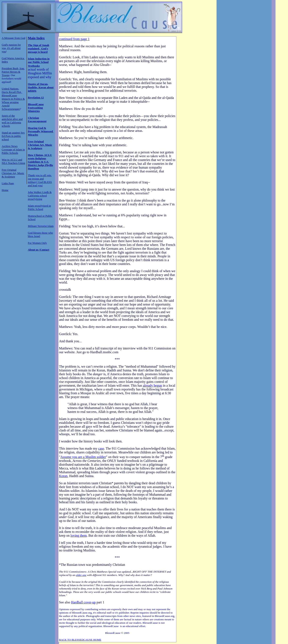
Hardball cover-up (83, 602)
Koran (63, 476)
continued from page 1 (74, 39)
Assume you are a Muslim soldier (83, 457)
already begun (152, 385)
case (101, 448)
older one (81, 575)
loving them (79, 536)
